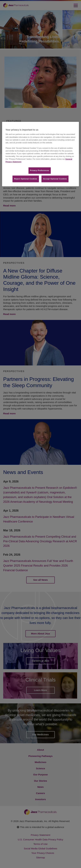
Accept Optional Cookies (55, 179)
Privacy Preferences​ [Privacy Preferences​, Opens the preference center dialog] (40, 170)
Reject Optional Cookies (26, 179)
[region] (41, 154)
